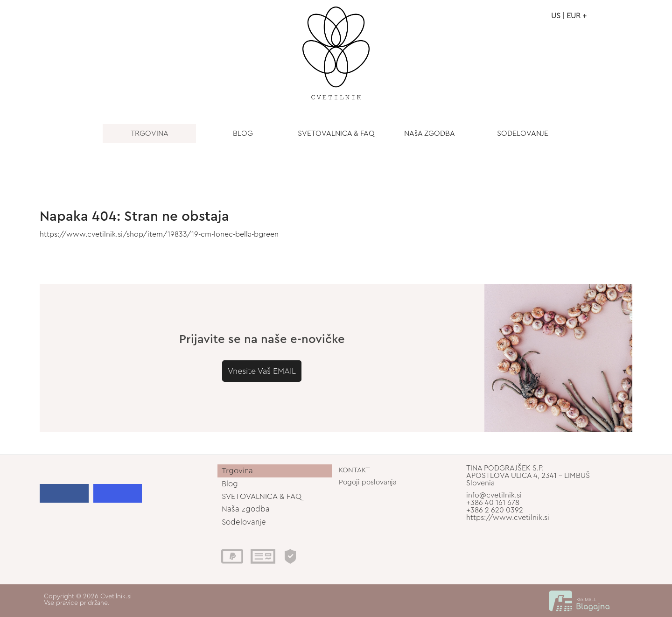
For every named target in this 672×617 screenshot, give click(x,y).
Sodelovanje (244, 522)
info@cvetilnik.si (494, 495)
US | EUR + (569, 16)
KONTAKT (354, 470)
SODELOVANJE (523, 133)
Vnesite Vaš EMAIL (262, 371)
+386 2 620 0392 (495, 510)
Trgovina (237, 471)
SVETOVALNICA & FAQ (336, 133)
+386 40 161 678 (493, 503)
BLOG (243, 133)
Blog (230, 484)
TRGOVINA (150, 133)
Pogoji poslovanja (368, 482)
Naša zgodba (246, 509)
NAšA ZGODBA (430, 133)
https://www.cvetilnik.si (508, 518)
